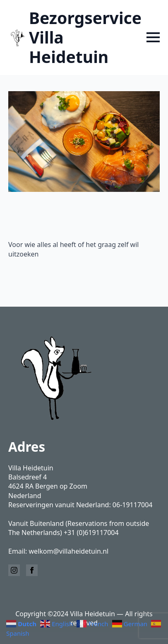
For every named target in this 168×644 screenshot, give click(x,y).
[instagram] (14, 570)
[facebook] (32, 570)
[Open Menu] (153, 37)
